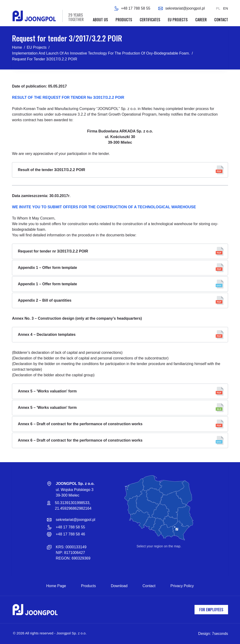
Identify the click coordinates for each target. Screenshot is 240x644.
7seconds (220, 634)
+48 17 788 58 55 (136, 8)
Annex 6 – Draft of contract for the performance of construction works (80, 424)
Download (119, 586)
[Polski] (218, 9)
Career (201, 20)
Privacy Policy (182, 586)
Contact (221, 20)
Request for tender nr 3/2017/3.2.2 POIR (53, 251)
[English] (226, 9)
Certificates (150, 20)
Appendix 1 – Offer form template (47, 268)
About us (100, 20)
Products (124, 20)
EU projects (178, 20)
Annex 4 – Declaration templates (47, 335)
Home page (56, 586)
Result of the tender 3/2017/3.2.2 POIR (51, 170)
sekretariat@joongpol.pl (185, 8)
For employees (211, 610)
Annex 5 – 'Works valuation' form (47, 391)
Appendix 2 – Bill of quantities (45, 300)
